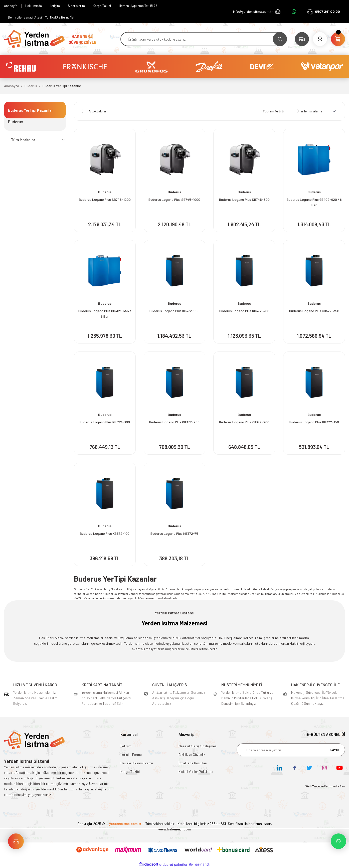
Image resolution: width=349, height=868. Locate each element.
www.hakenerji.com (174, 829)
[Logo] (34, 39)
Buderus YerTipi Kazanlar (62, 86)
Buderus (105, 192)
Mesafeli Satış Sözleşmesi (198, 746)
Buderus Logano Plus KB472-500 (174, 311)
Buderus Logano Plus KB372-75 (174, 533)
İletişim (126, 746)
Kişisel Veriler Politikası (196, 771)
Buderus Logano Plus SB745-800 (244, 199)
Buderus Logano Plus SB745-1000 (174, 199)
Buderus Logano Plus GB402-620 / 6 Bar (314, 202)
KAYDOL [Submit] (336, 750)
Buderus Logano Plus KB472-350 (314, 311)
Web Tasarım (315, 786)
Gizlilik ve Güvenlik (192, 754)
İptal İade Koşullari (193, 763)
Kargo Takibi (130, 771)
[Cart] (338, 39)
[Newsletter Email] (291, 750)
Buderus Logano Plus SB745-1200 (105, 199)
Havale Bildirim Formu (137, 763)
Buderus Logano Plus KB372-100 (105, 533)
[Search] (204, 39)
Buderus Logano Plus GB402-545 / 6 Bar (105, 314)
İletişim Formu (131, 754)
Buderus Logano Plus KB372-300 (105, 422)
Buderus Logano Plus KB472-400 (244, 311)
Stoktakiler (98, 111)
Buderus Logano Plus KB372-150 (314, 422)
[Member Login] (320, 39)
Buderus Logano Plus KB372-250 (174, 422)
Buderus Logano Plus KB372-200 (244, 422)
